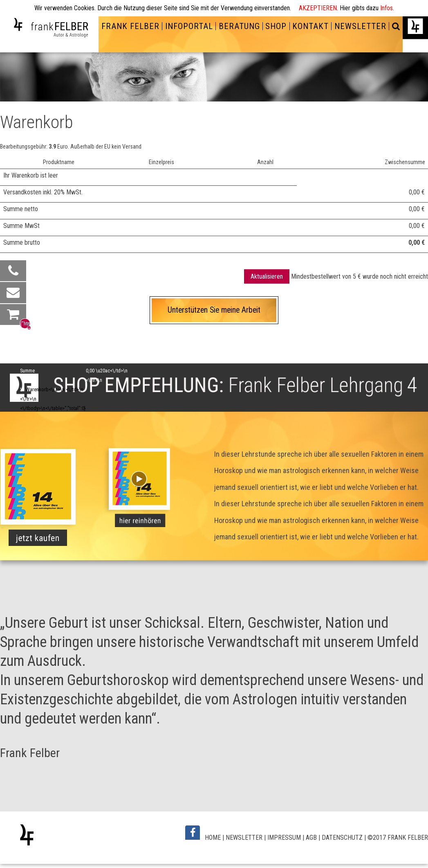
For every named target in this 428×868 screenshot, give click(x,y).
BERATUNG (239, 26)
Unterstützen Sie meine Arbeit (214, 310)
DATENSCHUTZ (342, 838)
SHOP (276, 26)
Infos (387, 8)
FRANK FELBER (130, 26)
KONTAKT (310, 26)
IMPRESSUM (284, 838)
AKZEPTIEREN (318, 8)
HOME (213, 838)
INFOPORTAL (189, 26)
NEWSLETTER (360, 26)
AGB (311, 838)
